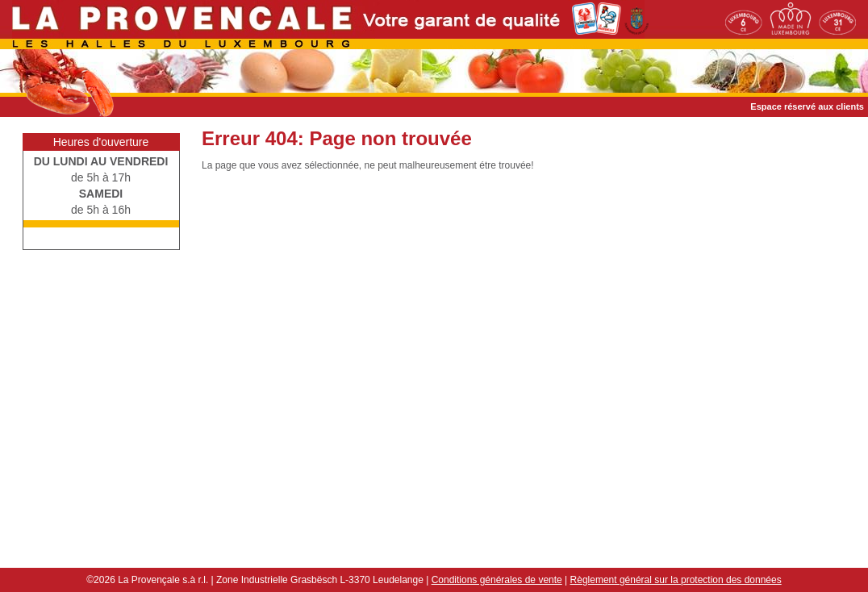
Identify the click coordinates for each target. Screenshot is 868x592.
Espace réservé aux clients (807, 106)
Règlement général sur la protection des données (676, 580)
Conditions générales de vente (497, 580)
